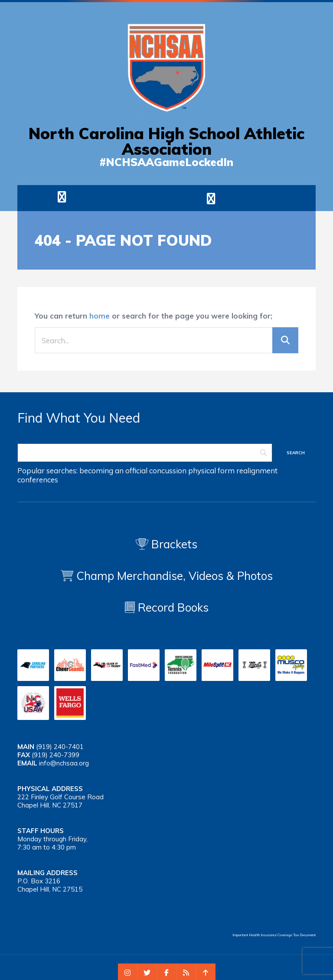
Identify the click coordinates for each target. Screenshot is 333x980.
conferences (38, 480)
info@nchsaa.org (64, 763)
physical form (211, 470)
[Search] (145, 453)
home (100, 316)
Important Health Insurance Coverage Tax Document (274, 935)
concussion (168, 470)
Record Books (167, 607)
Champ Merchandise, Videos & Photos (175, 576)
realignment (257, 470)
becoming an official (113, 470)
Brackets (166, 544)
